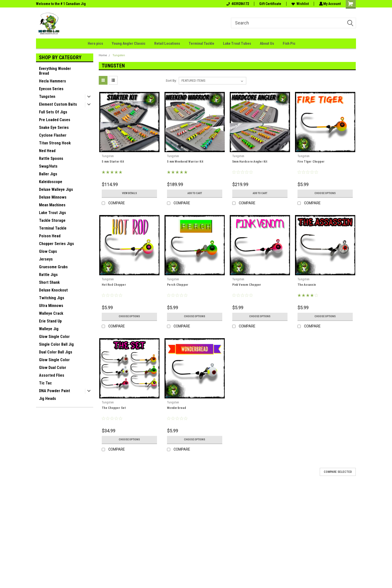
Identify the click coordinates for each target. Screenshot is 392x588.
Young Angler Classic (129, 43)
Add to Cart (195, 193)
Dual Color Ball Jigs (56, 352)
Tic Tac (45, 383)
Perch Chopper (178, 285)
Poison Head (50, 236)
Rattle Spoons (51, 158)
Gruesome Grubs (53, 267)
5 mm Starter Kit (113, 162)
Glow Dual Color (53, 368)
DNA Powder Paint (54, 391)
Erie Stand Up (50, 321)
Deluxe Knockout (53, 290)
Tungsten (47, 97)
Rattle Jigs (48, 275)
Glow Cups (48, 251)
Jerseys (46, 259)
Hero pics (95, 43)
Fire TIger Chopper (311, 162)
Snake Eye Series (54, 128)
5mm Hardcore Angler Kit (250, 162)
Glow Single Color (54, 337)
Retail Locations (167, 43)
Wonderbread (176, 408)
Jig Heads (47, 399)
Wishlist (299, 4)
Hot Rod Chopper (114, 285)
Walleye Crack (51, 313)
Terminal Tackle (201, 43)
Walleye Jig (49, 329)
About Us (267, 43)
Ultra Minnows (51, 306)
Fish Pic (289, 43)
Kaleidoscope (51, 182)
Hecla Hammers (52, 81)
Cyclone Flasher (53, 135)
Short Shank (49, 282)
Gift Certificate (269, 4)
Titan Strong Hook (55, 143)
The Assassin (307, 285)
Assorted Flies (52, 375)
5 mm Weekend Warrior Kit (185, 162)
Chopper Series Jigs (56, 244)
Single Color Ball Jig (56, 344)
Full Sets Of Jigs (53, 112)
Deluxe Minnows (53, 197)
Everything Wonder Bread (55, 71)
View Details (129, 193)
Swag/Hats (48, 166)
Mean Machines (52, 205)
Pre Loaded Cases (55, 120)
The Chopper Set (114, 408)
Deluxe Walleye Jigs (56, 189)
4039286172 (237, 4)
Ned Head (47, 151)
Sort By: (171, 81)
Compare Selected (338, 472)
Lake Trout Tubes (237, 43)
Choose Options (325, 193)
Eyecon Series (51, 89)
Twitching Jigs (52, 298)
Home (103, 55)
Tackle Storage (52, 220)
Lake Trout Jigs (52, 213)
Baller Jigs (48, 174)
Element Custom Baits (58, 104)
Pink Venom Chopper (247, 285)
